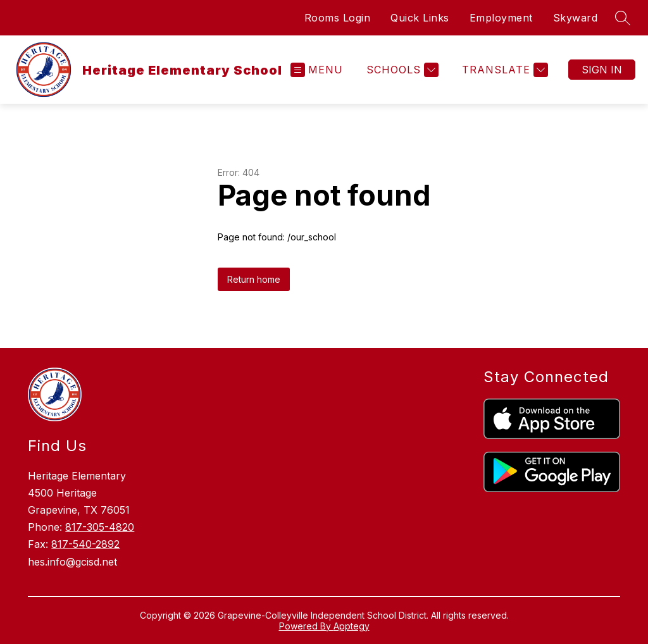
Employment (501, 18)
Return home (254, 279)
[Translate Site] (503, 70)
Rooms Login (338, 18)
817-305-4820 (100, 527)
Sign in (602, 70)
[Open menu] (317, 70)
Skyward (576, 18)
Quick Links (420, 18)
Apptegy (352, 626)
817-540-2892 (85, 544)
